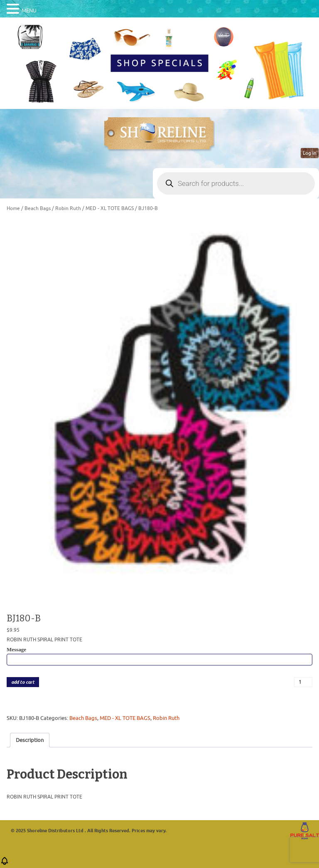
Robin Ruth (68, 208)
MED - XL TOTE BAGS (110, 208)
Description (30, 740)
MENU (29, 11)
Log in (310, 153)
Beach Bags (38, 208)
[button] (5, 864)
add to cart (23, 682)
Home (13, 208)
